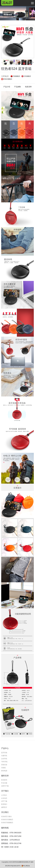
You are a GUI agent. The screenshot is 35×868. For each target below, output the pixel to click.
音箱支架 (4, 765)
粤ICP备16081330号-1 (15, 866)
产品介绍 (7, 87)
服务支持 (5, 776)
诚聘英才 (4, 807)
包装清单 (28, 87)
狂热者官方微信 (6, 816)
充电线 (3, 768)
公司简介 (4, 795)
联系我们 (4, 804)
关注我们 (5, 812)
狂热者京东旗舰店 (7, 820)
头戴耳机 (4, 756)
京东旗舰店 (27, 76)
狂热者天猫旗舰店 (7, 823)
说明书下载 (5, 786)
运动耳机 (4, 759)
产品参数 (17, 87)
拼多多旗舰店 (8, 79)
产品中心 (5, 748)
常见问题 (4, 783)
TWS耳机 (4, 762)
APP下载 (4, 801)
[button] (33, 62)
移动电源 (4, 771)
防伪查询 (4, 780)
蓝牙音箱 (4, 753)
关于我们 (5, 791)
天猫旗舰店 (16, 76)
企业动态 (4, 798)
